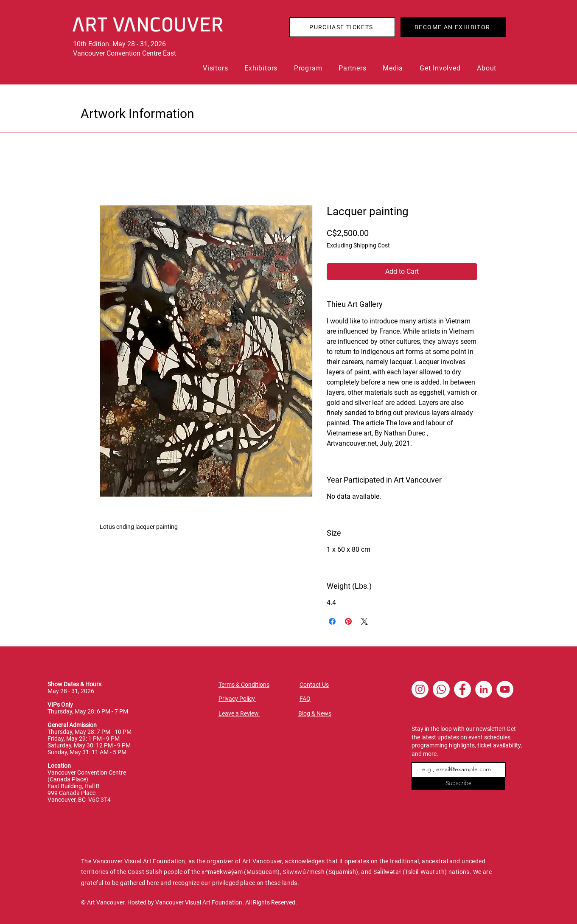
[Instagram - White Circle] (420, 689)
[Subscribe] (458, 784)
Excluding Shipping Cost (358, 245)
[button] (218, 68)
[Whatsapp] (441, 689)
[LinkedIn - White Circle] (484, 689)
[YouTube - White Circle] (505, 689)
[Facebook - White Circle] (462, 689)
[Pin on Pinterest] (348, 621)
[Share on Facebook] (332, 621)
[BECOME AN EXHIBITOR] (453, 27)
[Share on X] (364, 621)
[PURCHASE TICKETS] (342, 27)
